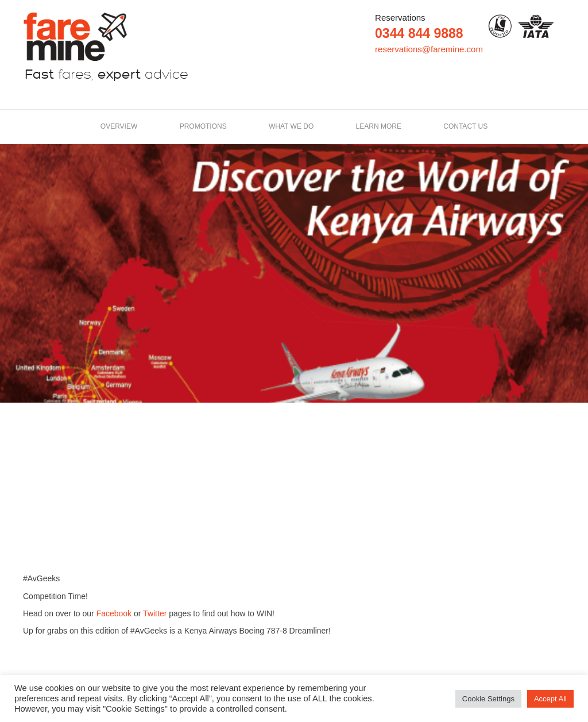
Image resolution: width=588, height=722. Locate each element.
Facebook (114, 613)
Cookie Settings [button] (488, 699)
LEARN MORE (379, 126)
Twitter (155, 613)
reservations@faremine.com (429, 49)
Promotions (203, 126)
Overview (119, 126)
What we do (291, 126)
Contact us (465, 126)
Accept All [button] (550, 699)
